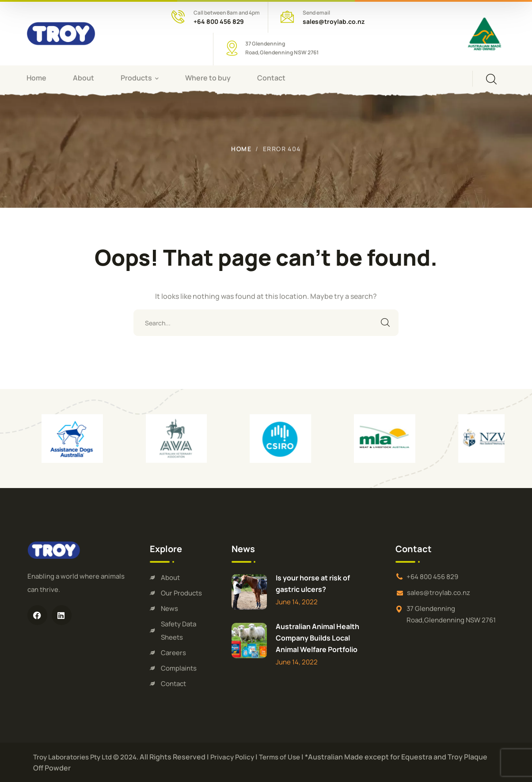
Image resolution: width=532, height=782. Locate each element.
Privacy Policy (232, 757)
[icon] (37, 615)
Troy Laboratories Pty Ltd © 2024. (86, 757)
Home (241, 149)
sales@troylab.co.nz (334, 21)
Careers (173, 653)
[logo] (61, 33)
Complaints (179, 668)
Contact (173, 684)
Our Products (181, 593)
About (170, 578)
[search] (491, 79)
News (169, 608)
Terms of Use (279, 757)
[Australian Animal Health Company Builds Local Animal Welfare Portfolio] (249, 641)
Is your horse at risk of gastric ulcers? (313, 584)
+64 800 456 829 (219, 21)
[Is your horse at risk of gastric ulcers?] (249, 592)
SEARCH (385, 323)
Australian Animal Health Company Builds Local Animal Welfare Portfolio (317, 638)
